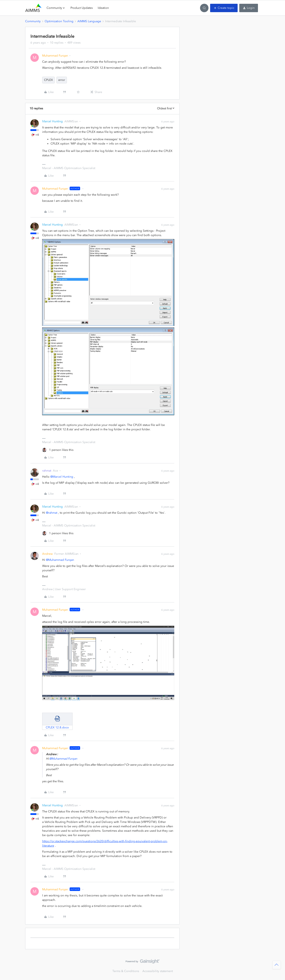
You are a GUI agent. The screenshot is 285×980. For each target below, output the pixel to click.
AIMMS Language (89, 21)
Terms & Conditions (126, 971)
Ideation (103, 8)
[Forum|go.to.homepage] (33, 8)
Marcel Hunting (52, 121)
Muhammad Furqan (55, 56)
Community (33, 21)
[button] (224, 8)
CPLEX (48, 80)
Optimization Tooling (59, 21)
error (62, 80)
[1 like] (58, 450)
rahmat (47, 471)
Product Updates (82, 8)
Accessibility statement (158, 971)
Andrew (47, 554)
